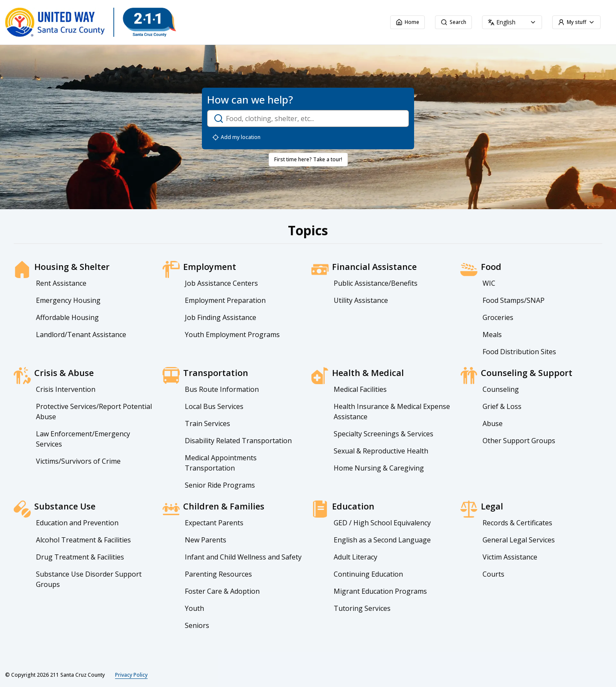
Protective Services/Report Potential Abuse (94, 412)
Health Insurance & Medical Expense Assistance (392, 412)
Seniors (197, 625)
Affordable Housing (67, 317)
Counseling (501, 389)
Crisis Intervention (66, 389)
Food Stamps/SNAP (514, 300)
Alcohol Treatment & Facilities (83, 540)
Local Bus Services (214, 406)
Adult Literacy (355, 557)
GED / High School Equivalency (382, 523)
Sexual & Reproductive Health (381, 451)
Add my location (236, 137)
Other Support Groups (519, 441)
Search (453, 22)
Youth (194, 608)
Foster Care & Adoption (222, 591)
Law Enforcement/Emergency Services (83, 439)
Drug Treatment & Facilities (80, 557)
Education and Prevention (77, 523)
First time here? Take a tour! (308, 159)
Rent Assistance (61, 283)
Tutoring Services (362, 608)
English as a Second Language (382, 540)
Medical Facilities (360, 389)
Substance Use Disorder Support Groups (89, 579)
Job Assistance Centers (221, 283)
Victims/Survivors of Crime (78, 461)
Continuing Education (368, 574)
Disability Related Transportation (238, 441)
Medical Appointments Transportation (221, 463)
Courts (493, 574)
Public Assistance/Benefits (376, 283)
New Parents (206, 540)
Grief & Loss (502, 406)
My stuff (576, 22)
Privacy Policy (131, 675)
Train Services (207, 423)
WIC (489, 283)
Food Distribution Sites (519, 352)
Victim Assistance (510, 557)
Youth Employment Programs (232, 335)
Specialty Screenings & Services (384, 434)
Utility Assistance (361, 300)
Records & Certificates (517, 523)
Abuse (493, 423)
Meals (492, 335)
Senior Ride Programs (220, 485)
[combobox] (512, 22)
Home (407, 22)
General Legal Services (519, 540)
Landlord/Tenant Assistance (81, 335)
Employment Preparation (225, 300)
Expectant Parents (214, 523)
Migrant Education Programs (380, 591)
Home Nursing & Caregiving (379, 468)
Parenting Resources (218, 574)
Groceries (498, 317)
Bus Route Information (222, 389)
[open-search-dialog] (308, 118)
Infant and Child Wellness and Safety (243, 557)
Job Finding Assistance (221, 317)
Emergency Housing (68, 300)
